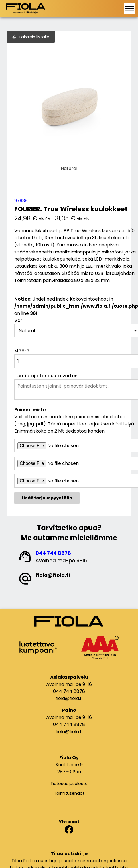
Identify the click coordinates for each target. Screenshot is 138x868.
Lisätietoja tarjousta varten (46, 376)
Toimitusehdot (69, 793)
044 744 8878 (53, 553)
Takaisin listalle (34, 37)
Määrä (22, 351)
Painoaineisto (30, 410)
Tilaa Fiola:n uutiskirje (34, 861)
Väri (19, 320)
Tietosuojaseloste (69, 784)
